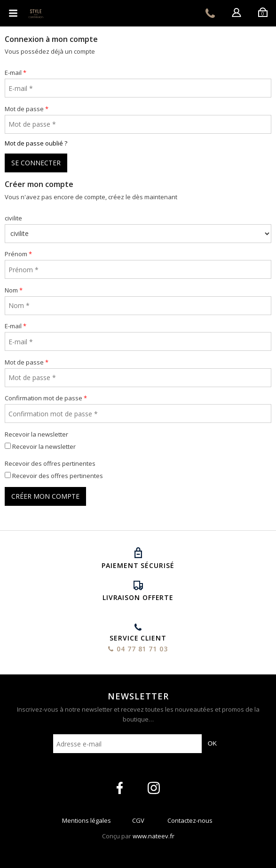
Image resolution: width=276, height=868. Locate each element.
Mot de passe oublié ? (36, 143)
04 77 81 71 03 (210, 13)
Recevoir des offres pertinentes (50, 463)
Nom (11, 290)
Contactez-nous (190, 823)
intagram (154, 788)
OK (212, 743)
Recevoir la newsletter (36, 434)
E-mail (13, 73)
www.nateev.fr (154, 836)
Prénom (16, 254)
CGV (138, 823)
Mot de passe (24, 109)
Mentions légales (87, 823)
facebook (120, 788)
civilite (13, 218)
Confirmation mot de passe (43, 398)
